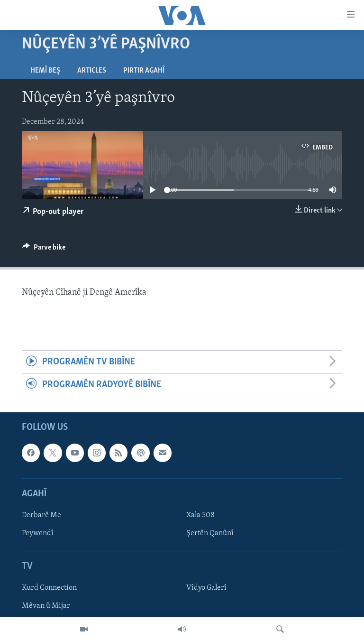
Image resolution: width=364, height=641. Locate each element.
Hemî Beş (45, 71)
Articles (92, 71)
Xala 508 (200, 515)
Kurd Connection (49, 588)
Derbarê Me (41, 515)
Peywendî (38, 533)
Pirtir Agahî (144, 71)
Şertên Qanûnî (210, 533)
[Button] (44, 250)
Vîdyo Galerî (206, 588)
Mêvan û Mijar (46, 606)
